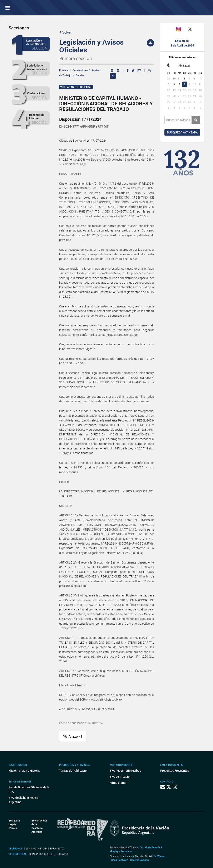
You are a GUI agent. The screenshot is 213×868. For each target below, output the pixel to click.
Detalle (80, 75)
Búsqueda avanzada (182, 132)
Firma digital (118, 783)
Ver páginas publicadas (76, 87)
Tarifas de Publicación (74, 771)
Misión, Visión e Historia (24, 771)
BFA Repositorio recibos (125, 771)
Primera (64, 70)
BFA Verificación (120, 777)
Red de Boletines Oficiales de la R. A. (29, 789)
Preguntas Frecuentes (175, 771)
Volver (65, 32)
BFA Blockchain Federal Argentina (24, 800)
